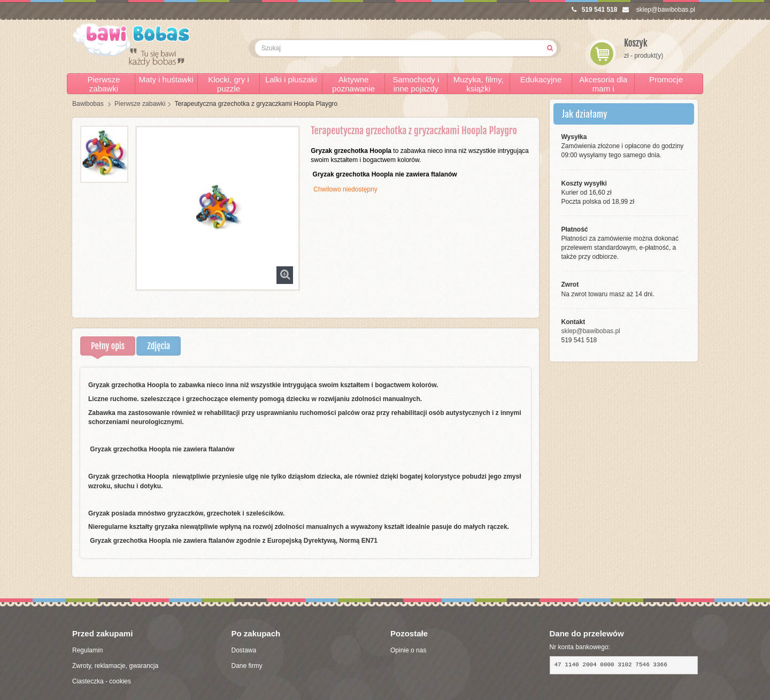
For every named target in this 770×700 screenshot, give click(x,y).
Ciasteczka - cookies (102, 681)
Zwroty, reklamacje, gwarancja (115, 666)
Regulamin (87, 650)
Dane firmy (247, 666)
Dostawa (244, 650)
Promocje (666, 79)
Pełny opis (108, 346)
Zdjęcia (159, 346)
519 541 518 (595, 10)
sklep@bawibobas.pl (659, 10)
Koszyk (636, 43)
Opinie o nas (408, 650)
